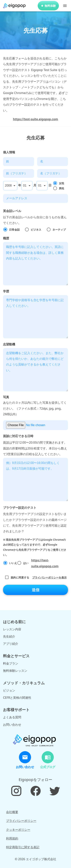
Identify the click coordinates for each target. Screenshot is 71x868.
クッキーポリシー (18, 830)
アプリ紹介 (11, 644)
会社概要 (12, 812)
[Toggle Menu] (65, 6)
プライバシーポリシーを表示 (49, 577)
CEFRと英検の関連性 (17, 698)
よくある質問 (12, 717)
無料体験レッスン (15, 671)
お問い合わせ (12, 725)
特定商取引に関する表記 (23, 847)
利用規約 (12, 838)
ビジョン (9, 690)
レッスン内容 (12, 629)
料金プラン (11, 663)
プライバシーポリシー (21, 821)
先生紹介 (9, 636)
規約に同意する (36, 578)
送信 (36, 590)
